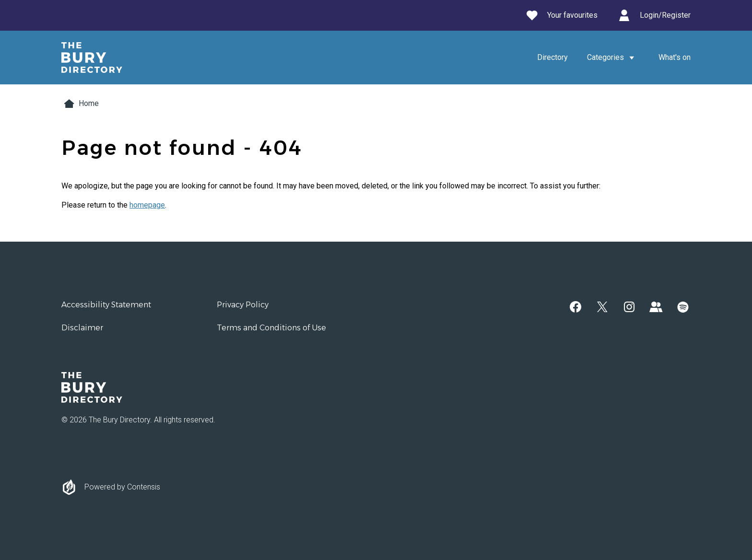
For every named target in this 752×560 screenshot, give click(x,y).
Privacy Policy (243, 305)
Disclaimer (82, 328)
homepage (147, 205)
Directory (552, 57)
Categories (613, 58)
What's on (675, 57)
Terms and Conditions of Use (271, 328)
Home (80, 104)
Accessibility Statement (106, 305)
